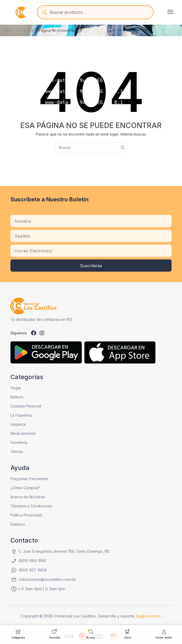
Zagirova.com (148, 616)
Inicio (9, 30)
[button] (170, 12)
